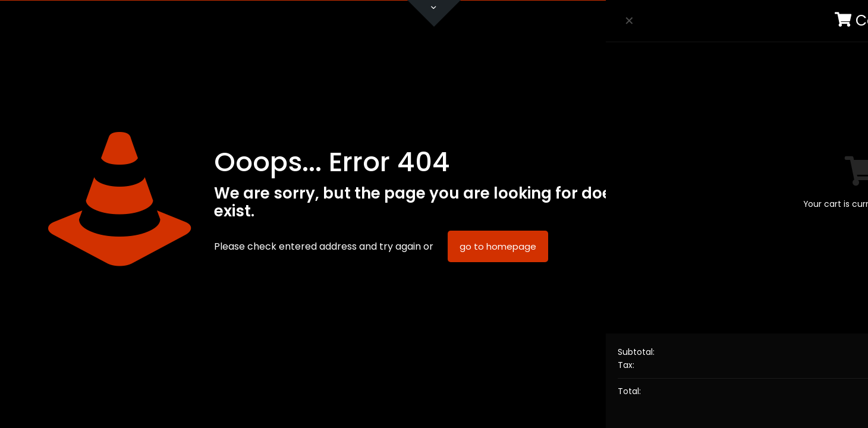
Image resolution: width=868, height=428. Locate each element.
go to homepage (498, 246)
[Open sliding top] (434, 13)
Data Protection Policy (757, 306)
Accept (749, 365)
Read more (749, 332)
